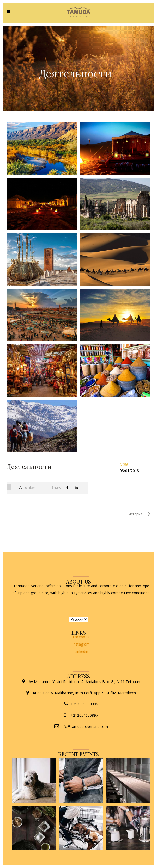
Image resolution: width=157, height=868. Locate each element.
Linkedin (81, 651)
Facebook (81, 637)
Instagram (81, 644)
